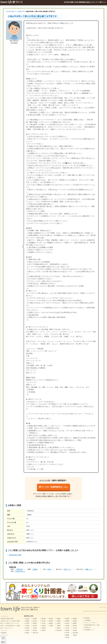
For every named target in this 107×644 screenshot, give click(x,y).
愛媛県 (67, 635)
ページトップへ (102, 607)
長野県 (44, 630)
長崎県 (75, 623)
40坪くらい (67, 569)
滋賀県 (59, 619)
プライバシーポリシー (91, 623)
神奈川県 (35, 633)
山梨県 (44, 628)
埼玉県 (35, 626)
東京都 (35, 630)
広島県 (67, 626)
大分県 (75, 628)
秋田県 (27, 628)
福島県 (27, 633)
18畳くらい (89, 569)
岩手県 (27, 623)
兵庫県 (59, 626)
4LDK (49, 569)
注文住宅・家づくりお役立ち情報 (10, 621)
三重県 (51, 626)
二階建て (35, 569)
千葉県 (35, 628)
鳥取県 (67, 619)
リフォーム (4, 630)
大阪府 (59, 623)
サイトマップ (4, 635)
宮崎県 (75, 630)
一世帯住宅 (19, 569)
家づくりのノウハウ (6, 628)
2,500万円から (20, 571)
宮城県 (27, 626)
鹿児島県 (75, 633)
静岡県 (51, 621)
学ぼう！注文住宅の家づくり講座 (10, 626)
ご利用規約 (87, 620)
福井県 (44, 626)
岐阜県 (51, 619)
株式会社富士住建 (15, 555)
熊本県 (75, 626)
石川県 (44, 623)
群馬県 (35, 623)
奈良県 (59, 628)
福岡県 (75, 619)
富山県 (44, 621)
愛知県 (51, 623)
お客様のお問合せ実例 (7, 619)
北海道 (27, 619)
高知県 (67, 637)
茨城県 (35, 619)
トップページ (4, 616)
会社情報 (87, 618)
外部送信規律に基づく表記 (92, 625)
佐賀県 (75, 621)
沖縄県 (75, 635)
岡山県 (67, 623)
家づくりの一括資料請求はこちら (53, 487)
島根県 (67, 621)
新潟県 (44, 619)
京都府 (59, 621)
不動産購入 (4, 633)
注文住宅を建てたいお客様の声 (15, 11)
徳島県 (67, 630)
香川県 (67, 633)
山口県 (67, 628)
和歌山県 (59, 630)
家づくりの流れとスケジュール (10, 623)
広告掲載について (89, 630)
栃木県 (35, 621)
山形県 (27, 630)
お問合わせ (87, 627)
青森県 (27, 621)
